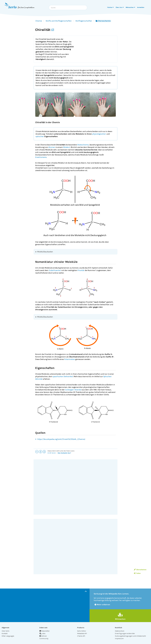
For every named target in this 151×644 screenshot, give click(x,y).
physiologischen (99, 134)
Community (44, 638)
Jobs (42, 633)
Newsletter (45, 631)
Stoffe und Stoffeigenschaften (59, 21)
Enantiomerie (41, 157)
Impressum (119, 638)
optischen (40, 136)
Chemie (39, 21)
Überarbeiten (140, 570)
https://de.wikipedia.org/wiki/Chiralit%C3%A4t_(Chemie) (61, 439)
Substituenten (55, 270)
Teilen (137, 573)
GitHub (43, 636)
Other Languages (8, 636)
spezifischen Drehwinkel (63, 376)
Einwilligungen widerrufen (125, 633)
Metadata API (82, 633)
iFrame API (81, 636)
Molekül (66, 147)
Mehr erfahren (102, 605)
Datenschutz (120, 631)
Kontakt (5, 633)
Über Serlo (6, 631)
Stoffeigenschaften (84, 21)
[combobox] (68, 8)
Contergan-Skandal (73, 390)
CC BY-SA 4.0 (52, 453)
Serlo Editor (82, 631)
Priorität (81, 270)
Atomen (52, 147)
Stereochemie (103, 21)
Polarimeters (70, 359)
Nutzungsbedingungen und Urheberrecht (130, 636)
